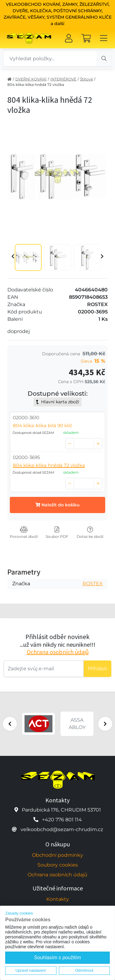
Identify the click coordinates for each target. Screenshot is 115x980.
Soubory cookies (58, 865)
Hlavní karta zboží (57, 402)
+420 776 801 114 (62, 820)
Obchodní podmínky (57, 855)
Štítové (86, 79)
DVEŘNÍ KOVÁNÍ (31, 79)
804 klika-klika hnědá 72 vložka (36, 85)
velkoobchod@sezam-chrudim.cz (62, 829)
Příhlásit (98, 669)
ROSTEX (93, 584)
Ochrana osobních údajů (58, 652)
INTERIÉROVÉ (63, 79)
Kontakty (58, 899)
